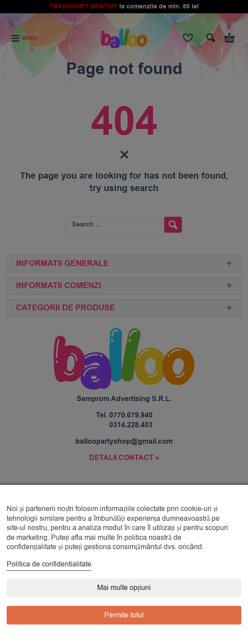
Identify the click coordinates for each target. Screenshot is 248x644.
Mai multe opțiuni (124, 588)
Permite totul (124, 615)
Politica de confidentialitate (49, 564)
